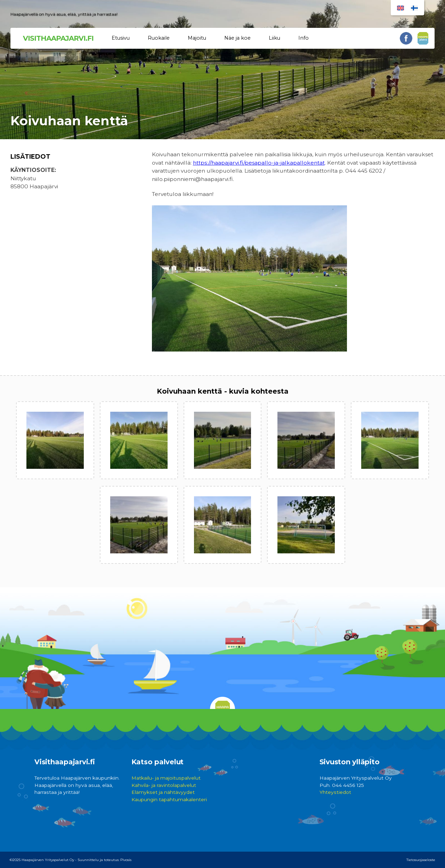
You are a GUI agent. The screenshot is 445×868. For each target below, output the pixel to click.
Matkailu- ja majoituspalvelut (166, 778)
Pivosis (126, 860)
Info (304, 38)
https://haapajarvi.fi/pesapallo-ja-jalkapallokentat (259, 163)
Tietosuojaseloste (421, 860)
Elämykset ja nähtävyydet (163, 792)
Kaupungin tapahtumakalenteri (169, 799)
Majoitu (197, 38)
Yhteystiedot (335, 792)
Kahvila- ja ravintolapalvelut (164, 785)
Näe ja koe (237, 38)
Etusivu (121, 38)
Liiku (274, 38)
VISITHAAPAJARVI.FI (58, 38)
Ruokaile (159, 38)
